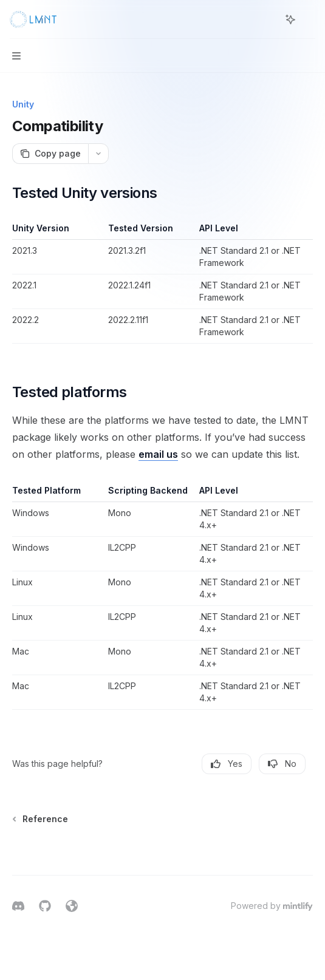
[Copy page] (50, 154)
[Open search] (268, 19)
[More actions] (309, 19)
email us (158, 454)
